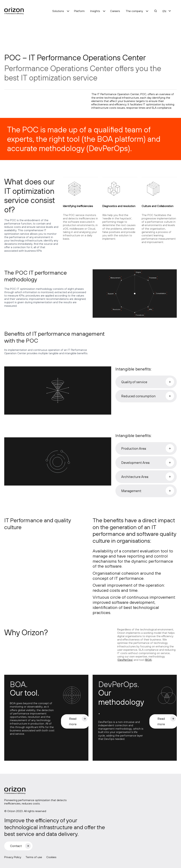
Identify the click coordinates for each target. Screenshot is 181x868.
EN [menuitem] (164, 11)
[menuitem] (164, 11)
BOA (148, 660)
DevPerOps (125, 660)
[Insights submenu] (104, 11)
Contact (16, 846)
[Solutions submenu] (68, 11)
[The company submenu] (147, 11)
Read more (73, 721)
